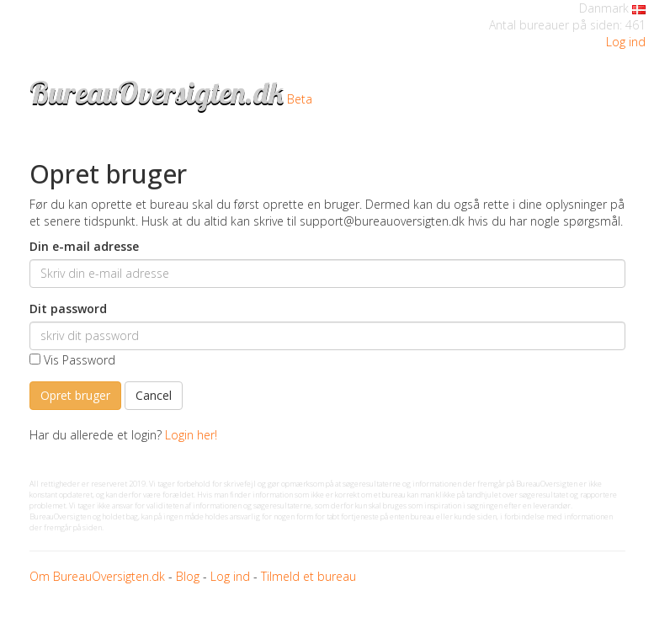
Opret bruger (75, 395)
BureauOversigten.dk (157, 92)
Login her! (191, 435)
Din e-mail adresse (84, 246)
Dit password (68, 309)
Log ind (626, 42)
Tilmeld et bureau (308, 576)
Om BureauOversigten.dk (97, 576)
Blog (188, 576)
